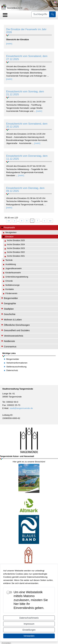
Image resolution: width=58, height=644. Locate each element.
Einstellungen (29, 630)
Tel (4, 402)
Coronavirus (10, 346)
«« (9, 221)
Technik (9, 260)
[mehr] (9, 44)
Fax (4, 405)
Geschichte (10, 314)
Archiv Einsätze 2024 (16, 244)
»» (50, 221)
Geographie (10, 303)
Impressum (29, 624)
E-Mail (5, 408)
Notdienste (9, 341)
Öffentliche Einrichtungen (17, 325)
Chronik (9, 281)
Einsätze (52, 10)
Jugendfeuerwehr (14, 268)
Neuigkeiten (11, 232)
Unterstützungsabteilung (17, 277)
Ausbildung (11, 264)
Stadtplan (9, 309)
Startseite (22, 10)
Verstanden (29, 636)
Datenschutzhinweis (29, 618)
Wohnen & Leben (13, 320)
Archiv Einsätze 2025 (16, 240)
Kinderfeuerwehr (13, 273)
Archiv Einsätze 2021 (16, 256)
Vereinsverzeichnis (14, 336)
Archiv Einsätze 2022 (16, 252)
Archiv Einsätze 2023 (16, 248)
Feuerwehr (42, 10)
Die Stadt (32, 10)
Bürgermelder (11, 298)
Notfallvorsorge (13, 285)
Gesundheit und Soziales (17, 330)
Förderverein (11, 293)
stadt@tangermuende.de (21, 408)
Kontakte (10, 289)
